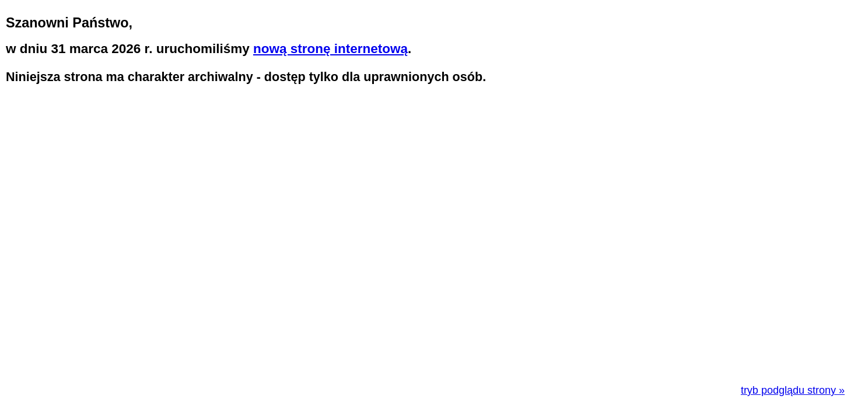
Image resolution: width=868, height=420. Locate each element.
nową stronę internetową (330, 49)
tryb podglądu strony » (793, 390)
